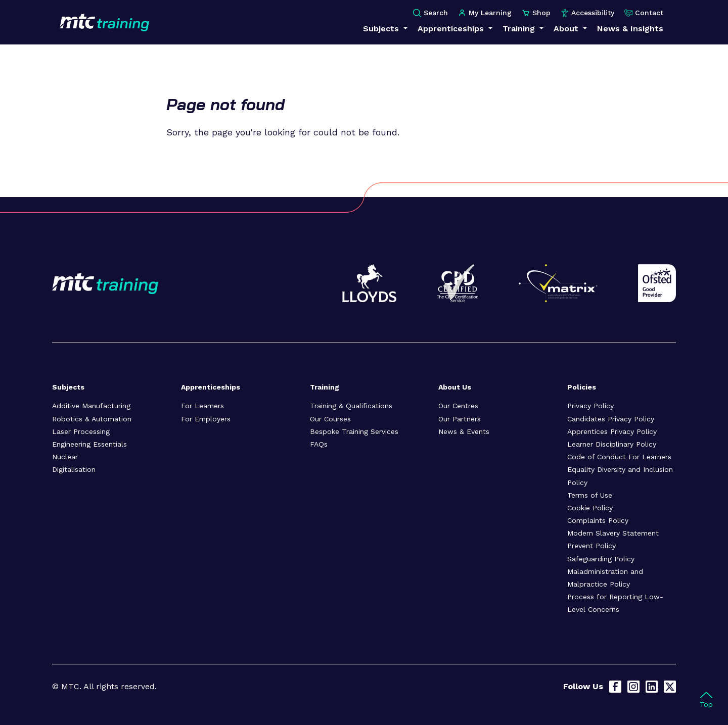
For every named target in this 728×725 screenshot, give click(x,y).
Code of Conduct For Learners (619, 457)
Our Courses (330, 419)
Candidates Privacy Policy (611, 419)
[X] (670, 687)
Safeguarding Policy (601, 559)
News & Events (464, 431)
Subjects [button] (382, 29)
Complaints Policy (598, 520)
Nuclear (65, 457)
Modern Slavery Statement (613, 533)
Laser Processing (81, 431)
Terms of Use (590, 495)
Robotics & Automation (92, 419)
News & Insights (630, 29)
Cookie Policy (590, 508)
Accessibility (587, 13)
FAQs (319, 444)
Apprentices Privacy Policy (612, 431)
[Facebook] (615, 687)
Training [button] (520, 29)
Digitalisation (74, 469)
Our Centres (458, 406)
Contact (644, 13)
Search (430, 13)
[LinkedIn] (652, 687)
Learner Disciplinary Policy (612, 444)
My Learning (485, 13)
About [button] (567, 29)
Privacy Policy (590, 406)
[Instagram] (633, 687)
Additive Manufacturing (91, 406)
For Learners (202, 406)
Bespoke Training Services (354, 431)
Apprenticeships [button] (452, 29)
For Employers (206, 419)
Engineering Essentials (89, 444)
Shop (536, 13)
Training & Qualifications (351, 406)
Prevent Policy (591, 546)
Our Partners (460, 419)
